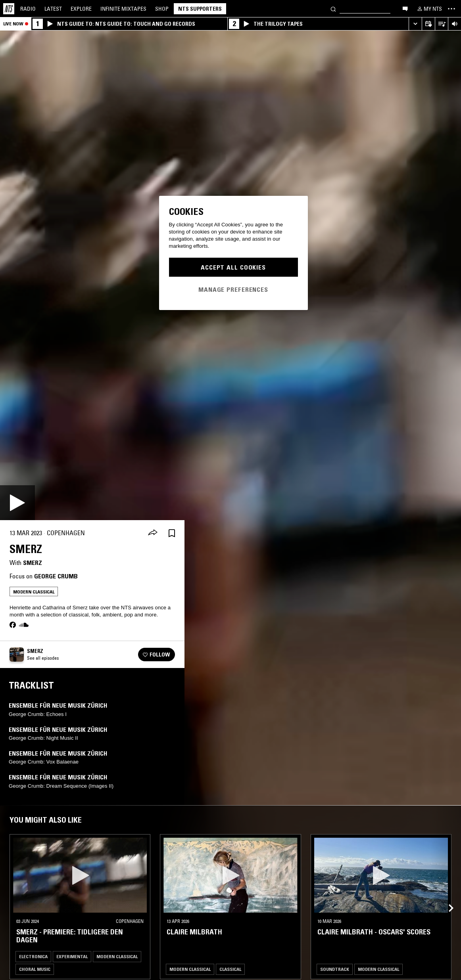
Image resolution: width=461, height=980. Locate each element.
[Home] (9, 9)
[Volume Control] (454, 24)
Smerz (33, 563)
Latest (53, 9)
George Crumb (56, 576)
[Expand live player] (415, 24)
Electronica (33, 956)
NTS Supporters (200, 9)
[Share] (153, 533)
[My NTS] (429, 9)
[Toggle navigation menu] (451, 9)
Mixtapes (123, 9)
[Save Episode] (172, 533)
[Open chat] (405, 8)
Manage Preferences (233, 289)
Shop (162, 9)
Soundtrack (335, 969)
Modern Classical (34, 592)
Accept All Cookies (233, 267)
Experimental (72, 956)
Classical (230, 969)
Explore (81, 9)
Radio (28, 9)
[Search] (333, 9)
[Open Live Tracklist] (441, 24)
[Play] (17, 503)
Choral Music (35, 969)
